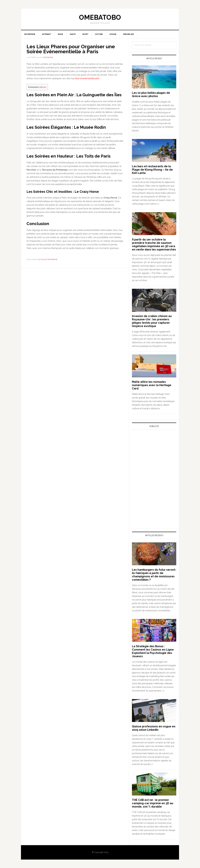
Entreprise (52, 259)
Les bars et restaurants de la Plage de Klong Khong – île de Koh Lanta (152, 170)
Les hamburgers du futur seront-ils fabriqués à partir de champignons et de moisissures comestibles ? (154, 575)
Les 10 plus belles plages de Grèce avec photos (151, 94)
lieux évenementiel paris (87, 78)
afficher (43, 87)
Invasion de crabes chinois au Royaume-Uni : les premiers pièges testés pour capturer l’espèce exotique (152, 321)
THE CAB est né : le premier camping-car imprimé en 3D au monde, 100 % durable (153, 803)
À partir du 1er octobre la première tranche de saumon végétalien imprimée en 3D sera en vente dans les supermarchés (154, 244)
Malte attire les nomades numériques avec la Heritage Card (152, 385)
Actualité (42, 259)
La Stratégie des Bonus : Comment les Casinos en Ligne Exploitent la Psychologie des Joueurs (153, 651)
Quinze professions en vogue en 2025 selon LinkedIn (154, 728)
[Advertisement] (153, 458)
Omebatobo (100, 17)
